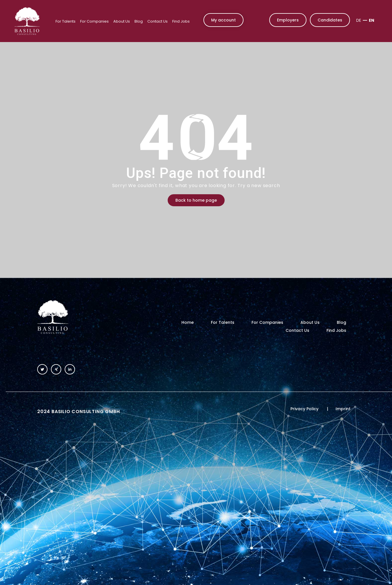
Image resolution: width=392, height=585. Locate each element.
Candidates (330, 20)
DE (359, 20)
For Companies (94, 21)
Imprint (343, 409)
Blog (139, 21)
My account (223, 20)
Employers (288, 20)
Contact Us (158, 21)
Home (188, 322)
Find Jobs (181, 21)
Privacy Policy (304, 409)
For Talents (66, 21)
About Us (122, 21)
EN (372, 20)
